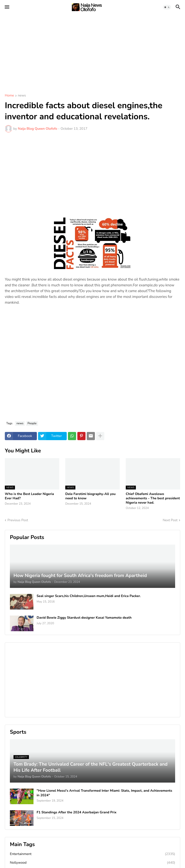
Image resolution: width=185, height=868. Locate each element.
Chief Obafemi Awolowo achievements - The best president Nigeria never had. (153, 498)
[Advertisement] (92, 51)
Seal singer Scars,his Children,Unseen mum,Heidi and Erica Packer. (89, 596)
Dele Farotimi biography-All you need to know (90, 496)
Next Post (170, 520)
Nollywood (92, 863)
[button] (7, 7)
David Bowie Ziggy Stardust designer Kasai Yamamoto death (84, 618)
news (22, 96)
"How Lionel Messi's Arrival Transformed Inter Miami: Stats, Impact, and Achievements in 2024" (104, 793)
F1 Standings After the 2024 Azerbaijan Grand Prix (76, 812)
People (32, 423)
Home (9, 96)
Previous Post (18, 520)
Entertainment (92, 854)
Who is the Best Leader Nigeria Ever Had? (29, 496)
